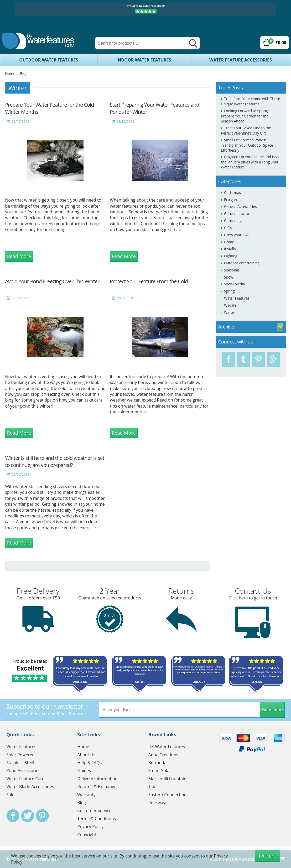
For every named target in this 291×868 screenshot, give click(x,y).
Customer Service (94, 810)
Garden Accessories (240, 206)
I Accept (268, 856)
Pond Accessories (23, 771)
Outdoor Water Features (49, 60)
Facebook (13, 816)
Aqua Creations (163, 755)
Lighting (231, 256)
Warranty (86, 795)
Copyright (87, 835)
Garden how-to (237, 214)
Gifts (228, 228)
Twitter (28, 816)
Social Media (234, 284)
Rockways (158, 803)
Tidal (153, 787)
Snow (229, 277)
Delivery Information (97, 779)
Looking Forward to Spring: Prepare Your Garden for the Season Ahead (245, 116)
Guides (84, 771)
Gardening (233, 221)
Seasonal (232, 270)
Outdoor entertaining (242, 263)
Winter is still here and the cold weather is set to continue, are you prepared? (55, 461)
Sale (10, 795)
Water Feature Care (25, 779)
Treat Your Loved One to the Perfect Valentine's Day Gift (246, 130)
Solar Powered (20, 755)
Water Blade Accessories (30, 787)
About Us (86, 755)
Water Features (237, 298)
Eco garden (233, 200)
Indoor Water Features (144, 60)
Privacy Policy (90, 826)
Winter (230, 312)
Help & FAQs (89, 763)
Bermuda (157, 763)
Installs (230, 249)
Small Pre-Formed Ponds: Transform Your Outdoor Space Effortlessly (247, 145)
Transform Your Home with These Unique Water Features (250, 101)
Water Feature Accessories (241, 60)
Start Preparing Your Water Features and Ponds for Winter (154, 108)
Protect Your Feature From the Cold (149, 281)
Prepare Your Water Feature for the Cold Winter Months (49, 108)
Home (10, 73)
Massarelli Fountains (168, 779)
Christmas (232, 192)
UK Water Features (167, 747)
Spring (229, 291)
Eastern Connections (168, 795)
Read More (19, 256)
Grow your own (237, 235)
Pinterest (42, 816)
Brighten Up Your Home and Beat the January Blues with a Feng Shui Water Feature (250, 162)
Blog (24, 73)
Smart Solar (160, 771)
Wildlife (230, 305)
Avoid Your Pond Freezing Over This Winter (52, 281)
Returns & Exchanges (98, 787)
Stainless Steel (20, 763)
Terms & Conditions (97, 819)
